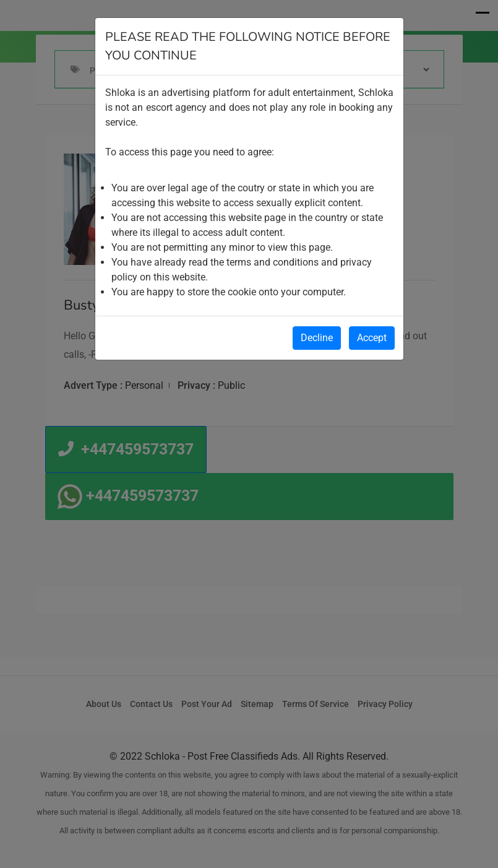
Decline (317, 338)
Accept (372, 338)
